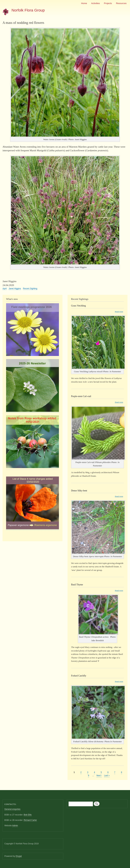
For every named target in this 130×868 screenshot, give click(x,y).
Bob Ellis (28, 815)
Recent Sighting (30, 289)
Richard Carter (30, 820)
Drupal (19, 856)
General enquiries (12, 809)
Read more (119, 312)
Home (84, 3)
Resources (121, 3)
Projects (108, 3)
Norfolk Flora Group (28, 10)
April (5, 289)
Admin (15, 826)
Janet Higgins (15, 289)
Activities (95, 3)
